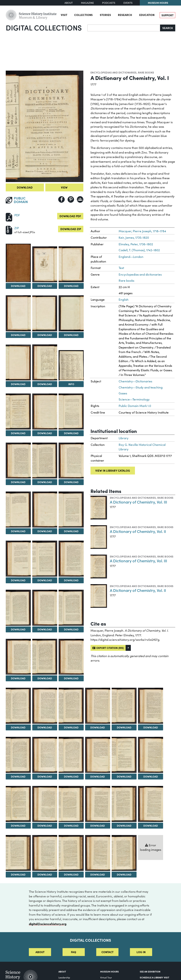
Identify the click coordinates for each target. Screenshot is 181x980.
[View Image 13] (18, 461)
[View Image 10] (18, 412)
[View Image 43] (98, 804)
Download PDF (70, 216)
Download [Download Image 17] (45, 531)
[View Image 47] (45, 853)
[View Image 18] (71, 510)
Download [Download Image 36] (71, 776)
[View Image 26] (45, 657)
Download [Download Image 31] (98, 727)
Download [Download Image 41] (45, 826)
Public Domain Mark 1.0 (135, 406)
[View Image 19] (18, 559)
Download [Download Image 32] (124, 727)
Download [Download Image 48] (71, 874)
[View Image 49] (98, 853)
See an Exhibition (150, 971)
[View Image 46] (18, 853)
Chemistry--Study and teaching (141, 387)
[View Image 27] (71, 657)
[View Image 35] (45, 755)
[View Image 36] (71, 755)
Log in (141, 952)
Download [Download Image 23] (45, 629)
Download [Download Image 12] (71, 433)
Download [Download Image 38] (124, 776)
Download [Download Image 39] (151, 776)
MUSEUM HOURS (109, 971)
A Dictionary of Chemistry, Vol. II (138, 531)
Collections (83, 15)
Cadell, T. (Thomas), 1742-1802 (139, 250)
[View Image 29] (45, 706)
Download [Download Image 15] (71, 482)
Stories (105, 15)
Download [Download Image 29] (45, 727)
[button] (128, 648)
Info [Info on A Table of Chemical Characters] (71, 384)
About (69, 3)
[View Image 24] (71, 608)
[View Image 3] (71, 264)
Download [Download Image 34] (18, 776)
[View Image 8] (45, 362)
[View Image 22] (18, 608)
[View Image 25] (18, 657)
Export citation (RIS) (108, 648)
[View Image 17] (45, 510)
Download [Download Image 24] (71, 629)
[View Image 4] (18, 313)
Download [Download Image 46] (18, 874)
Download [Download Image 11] (45, 433)
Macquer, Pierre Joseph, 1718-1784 (142, 231)
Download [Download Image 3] (71, 286)
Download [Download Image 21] (71, 580)
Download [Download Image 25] (18, 678)
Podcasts (109, 3)
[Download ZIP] (9, 230)
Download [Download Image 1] (18, 286)
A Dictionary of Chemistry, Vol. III (138, 502)
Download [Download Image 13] (18, 482)
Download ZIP (71, 229)
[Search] (124, 28)
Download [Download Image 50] (124, 874)
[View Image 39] (151, 755)
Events (128, 3)
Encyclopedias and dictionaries (114, 72)
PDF (17, 215)
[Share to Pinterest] (71, 199)
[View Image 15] (71, 461)
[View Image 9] (71, 365)
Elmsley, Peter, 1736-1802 (136, 244)
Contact (107, 952)
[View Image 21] (71, 559)
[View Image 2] (45, 264)
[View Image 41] (45, 804)
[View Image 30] (71, 706)
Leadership (64, 977)
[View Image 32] (124, 706)
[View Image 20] (45, 559)
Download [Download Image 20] (45, 580)
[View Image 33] (151, 706)
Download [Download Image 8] (45, 384)
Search (168, 28)
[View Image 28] (18, 706)
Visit (64, 15)
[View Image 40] (18, 804)
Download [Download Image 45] (151, 826)
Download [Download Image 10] (18, 433)
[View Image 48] (71, 853)
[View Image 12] (71, 412)
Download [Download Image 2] (45, 286)
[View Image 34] (18, 755)
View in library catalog (113, 470)
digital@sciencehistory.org (48, 924)
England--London (131, 257)
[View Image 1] (18, 263)
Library (124, 438)
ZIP (17, 228)
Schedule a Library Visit (154, 977)
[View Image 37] (98, 755)
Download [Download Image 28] (18, 727)
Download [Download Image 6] (71, 335)
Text (121, 268)
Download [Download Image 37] (98, 776)
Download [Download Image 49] (98, 874)
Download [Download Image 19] (18, 580)
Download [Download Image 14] (45, 482)
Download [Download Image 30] (71, 727)
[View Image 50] (124, 853)
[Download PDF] (9, 217)
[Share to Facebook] (61, 199)
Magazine (87, 3)
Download (25, 187)
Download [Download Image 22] (18, 629)
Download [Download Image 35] (45, 776)
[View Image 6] (71, 313)
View (64, 187)
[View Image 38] (124, 755)
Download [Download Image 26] (45, 678)
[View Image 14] (45, 461)
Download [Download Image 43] (98, 826)
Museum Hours (158, 3)
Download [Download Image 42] (71, 826)
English (124, 300)
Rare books (146, 72)
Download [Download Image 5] (45, 335)
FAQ (74, 952)
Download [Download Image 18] (71, 531)
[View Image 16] (18, 510)
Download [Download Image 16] (18, 531)
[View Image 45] (151, 804)
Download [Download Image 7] (18, 384)
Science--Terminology (134, 399)
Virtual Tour (106, 977)
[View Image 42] (71, 804)
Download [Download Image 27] (71, 678)
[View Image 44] (124, 804)
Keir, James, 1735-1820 (134, 238)
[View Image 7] (18, 363)
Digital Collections (44, 27)
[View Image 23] (45, 608)
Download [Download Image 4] (18, 335)
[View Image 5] (45, 313)
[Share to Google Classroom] (80, 199)
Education (147, 15)
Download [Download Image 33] (151, 727)
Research (125, 15)
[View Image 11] (45, 412)
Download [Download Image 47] (45, 874)
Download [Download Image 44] (124, 826)
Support (167, 15)
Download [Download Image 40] (18, 826)
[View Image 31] (98, 706)
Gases (123, 393)
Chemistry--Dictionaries (135, 381)
